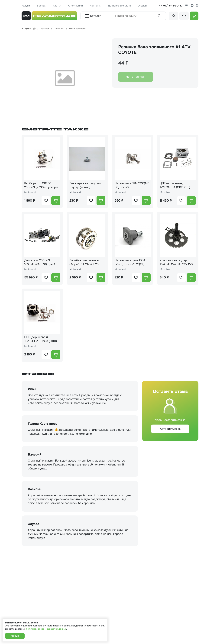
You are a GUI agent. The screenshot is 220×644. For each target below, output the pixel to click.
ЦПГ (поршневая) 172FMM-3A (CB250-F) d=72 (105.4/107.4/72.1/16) (177, 185)
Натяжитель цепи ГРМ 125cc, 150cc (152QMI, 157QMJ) (130, 262)
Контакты (95, 6)
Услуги (26, 6)
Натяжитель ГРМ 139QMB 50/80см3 (132, 185)
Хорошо (15, 636)
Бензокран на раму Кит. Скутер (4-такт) (86, 185)
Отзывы (142, 6)
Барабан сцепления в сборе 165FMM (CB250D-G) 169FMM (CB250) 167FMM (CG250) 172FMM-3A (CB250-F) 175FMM (87, 262)
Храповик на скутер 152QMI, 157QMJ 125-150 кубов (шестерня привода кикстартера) (177, 262)
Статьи (57, 6)
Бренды (42, 6)
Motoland (30, 192)
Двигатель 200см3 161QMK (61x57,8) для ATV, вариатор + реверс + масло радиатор (42, 262)
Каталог (93, 16)
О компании (76, 6)
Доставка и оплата (119, 6)
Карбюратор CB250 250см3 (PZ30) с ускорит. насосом (42, 185)
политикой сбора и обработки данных (46, 629)
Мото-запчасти (77, 29)
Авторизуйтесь (170, 429)
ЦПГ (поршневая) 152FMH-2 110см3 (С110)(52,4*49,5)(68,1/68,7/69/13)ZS (41, 339)
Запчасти (59, 29)
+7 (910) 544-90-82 (171, 6)
